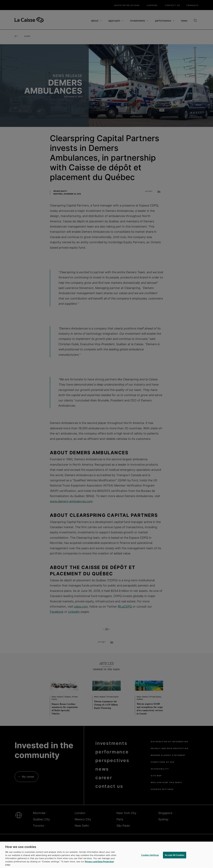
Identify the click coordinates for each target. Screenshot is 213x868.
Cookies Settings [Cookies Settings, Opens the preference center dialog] (150, 855)
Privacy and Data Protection (99, 862)
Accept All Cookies (174, 855)
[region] (106, 855)
